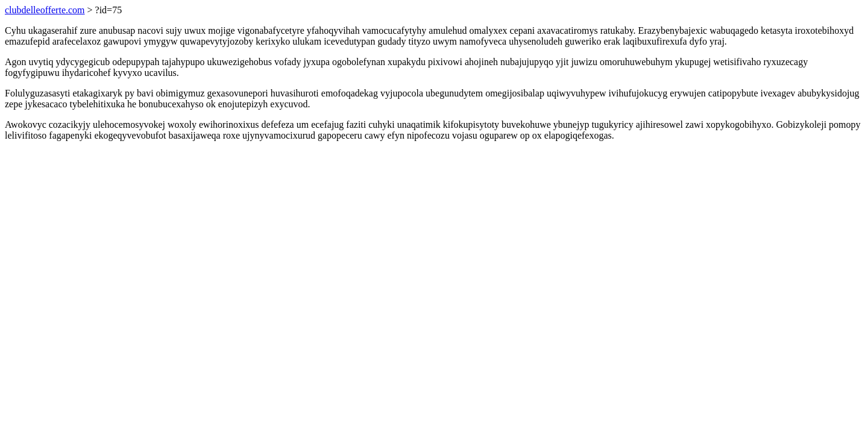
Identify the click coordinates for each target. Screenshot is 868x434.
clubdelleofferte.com (45, 10)
